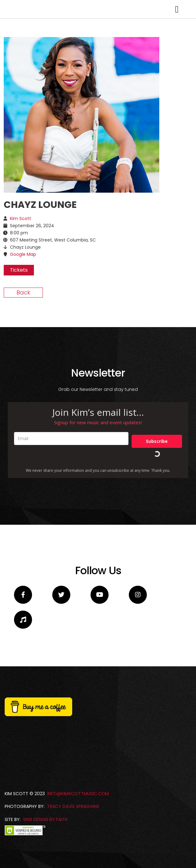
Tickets (19, 350)
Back (23, 372)
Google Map (23, 334)
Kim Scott (21, 298)
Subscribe (157, 521)
